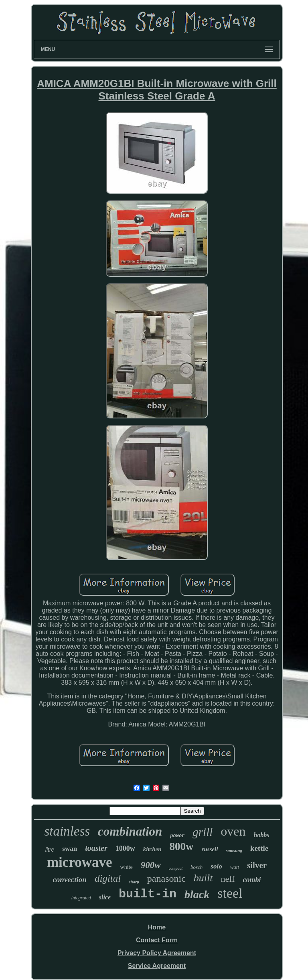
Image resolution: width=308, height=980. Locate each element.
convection (69, 880)
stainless (67, 831)
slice (105, 897)
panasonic (166, 879)
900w (151, 865)
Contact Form (157, 940)
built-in (148, 894)
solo (216, 866)
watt (235, 867)
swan (70, 849)
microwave (80, 862)
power (177, 836)
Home (157, 927)
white (127, 867)
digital (108, 878)
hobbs (261, 835)
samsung (234, 850)
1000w (125, 848)
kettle (259, 848)
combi (252, 880)
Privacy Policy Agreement (157, 953)
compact (176, 868)
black (197, 894)
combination (130, 831)
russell (210, 849)
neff (228, 879)
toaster (96, 848)
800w (182, 846)
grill (203, 832)
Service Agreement (157, 966)
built (203, 878)
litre (50, 850)
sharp (134, 882)
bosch (197, 867)
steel (230, 893)
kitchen (152, 849)
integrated (81, 898)
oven (233, 831)
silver (257, 865)
